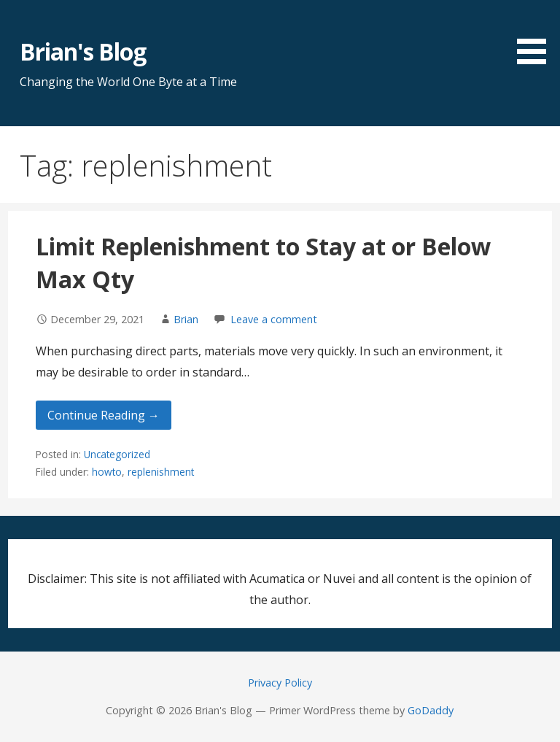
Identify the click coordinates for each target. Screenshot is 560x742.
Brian (186, 319)
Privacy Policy (280, 683)
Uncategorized (117, 454)
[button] (537, 35)
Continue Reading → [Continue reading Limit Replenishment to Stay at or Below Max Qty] (104, 415)
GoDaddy (431, 710)
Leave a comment (274, 319)
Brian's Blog (83, 51)
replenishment (161, 472)
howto (107, 472)
